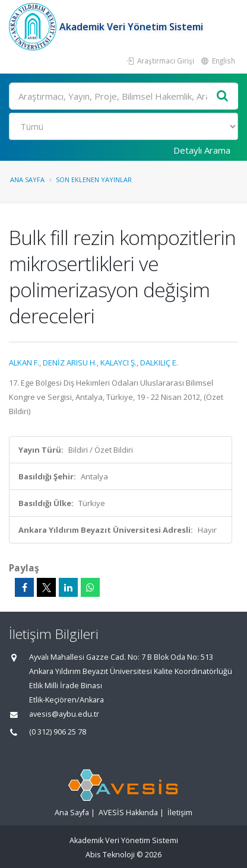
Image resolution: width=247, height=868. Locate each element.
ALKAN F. (24, 363)
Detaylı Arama (202, 150)
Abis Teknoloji (110, 855)
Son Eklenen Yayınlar (94, 179)
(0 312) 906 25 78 (58, 732)
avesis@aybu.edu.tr (64, 714)
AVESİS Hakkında (128, 813)
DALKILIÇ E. (159, 363)
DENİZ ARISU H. (70, 363)
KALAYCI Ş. (118, 363)
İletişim (180, 813)
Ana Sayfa (27, 179)
